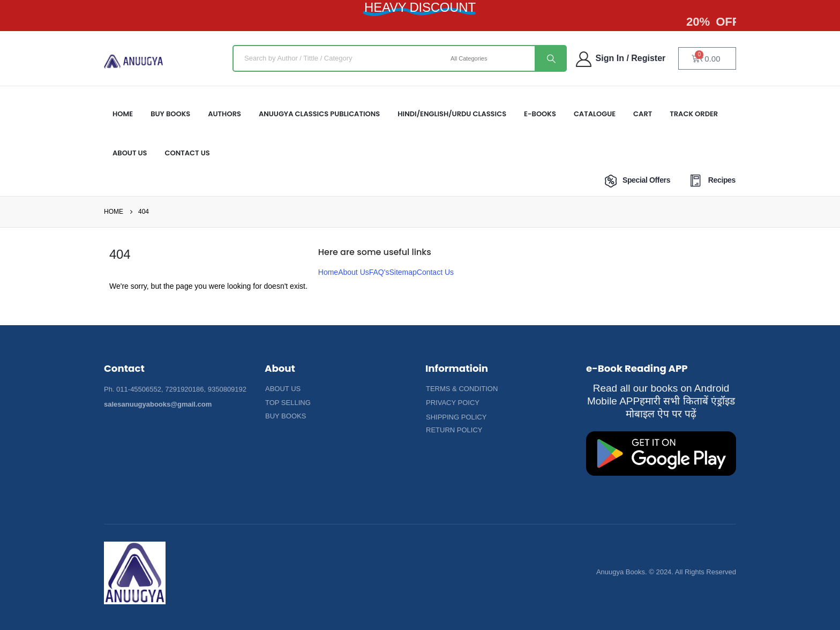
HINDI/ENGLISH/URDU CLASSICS (452, 114)
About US (130, 153)
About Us (354, 272)
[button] (283, 389)
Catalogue (595, 114)
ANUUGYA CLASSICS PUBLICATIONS (319, 114)
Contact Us (187, 153)
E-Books (540, 114)
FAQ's (379, 272)
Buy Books (170, 114)
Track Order (694, 114)
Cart (643, 114)
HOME (123, 114)
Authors (224, 114)
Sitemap (403, 272)
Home (328, 272)
